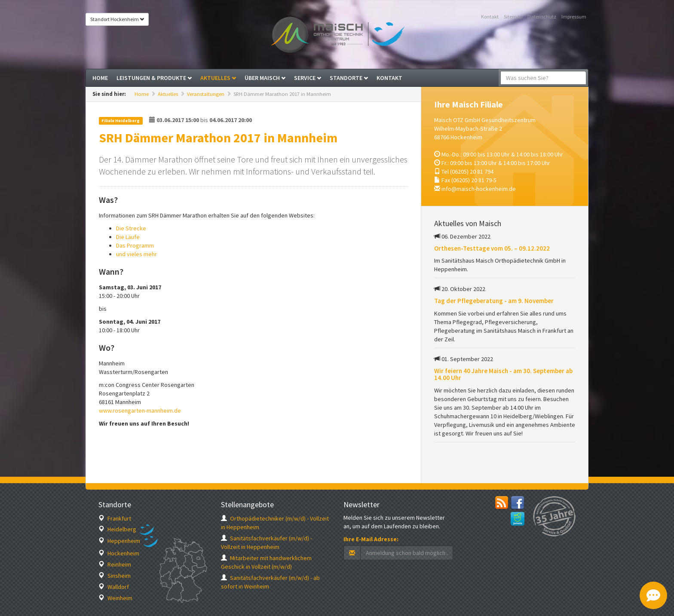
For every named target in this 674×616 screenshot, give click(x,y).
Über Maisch (265, 78)
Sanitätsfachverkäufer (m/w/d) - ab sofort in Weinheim (270, 582)
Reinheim (115, 564)
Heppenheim (119, 541)
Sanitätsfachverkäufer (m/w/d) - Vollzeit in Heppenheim (267, 542)
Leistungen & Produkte (154, 78)
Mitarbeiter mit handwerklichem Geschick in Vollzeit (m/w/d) (266, 562)
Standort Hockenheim (117, 19)
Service (308, 78)
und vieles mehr (136, 254)
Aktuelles (218, 78)
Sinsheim (115, 576)
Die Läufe (128, 237)
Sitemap (513, 17)
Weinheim (115, 598)
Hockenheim (119, 553)
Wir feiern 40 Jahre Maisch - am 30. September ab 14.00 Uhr (503, 374)
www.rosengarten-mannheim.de (140, 411)
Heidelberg (117, 529)
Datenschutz (542, 17)
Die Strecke (131, 228)
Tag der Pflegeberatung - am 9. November (494, 301)
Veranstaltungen (206, 94)
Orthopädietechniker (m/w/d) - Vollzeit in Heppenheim (275, 523)
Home (100, 78)
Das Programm (135, 245)
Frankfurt (115, 518)
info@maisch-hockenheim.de (479, 189)
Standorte (349, 78)
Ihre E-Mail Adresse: (371, 539)
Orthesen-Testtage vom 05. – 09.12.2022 (492, 248)
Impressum (574, 17)
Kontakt (490, 17)
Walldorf (114, 587)
